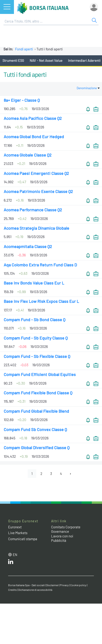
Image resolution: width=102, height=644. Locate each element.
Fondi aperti (24, 49)
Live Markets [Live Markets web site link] (18, 533)
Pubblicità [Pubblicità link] (59, 540)
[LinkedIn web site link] (11, 563)
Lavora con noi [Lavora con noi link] (62, 536)
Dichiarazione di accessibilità (35, 590)
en (15, 555)
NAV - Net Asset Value (46, 60)
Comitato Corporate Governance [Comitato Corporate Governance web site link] (66, 529)
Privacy (64, 585)
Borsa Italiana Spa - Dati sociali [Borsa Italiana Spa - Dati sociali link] (26, 585)
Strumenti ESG (13, 60)
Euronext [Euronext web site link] (15, 527)
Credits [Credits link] (12, 590)
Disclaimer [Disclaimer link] (52, 585)
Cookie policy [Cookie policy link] (78, 585)
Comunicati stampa (23, 539)
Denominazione (88, 88)
